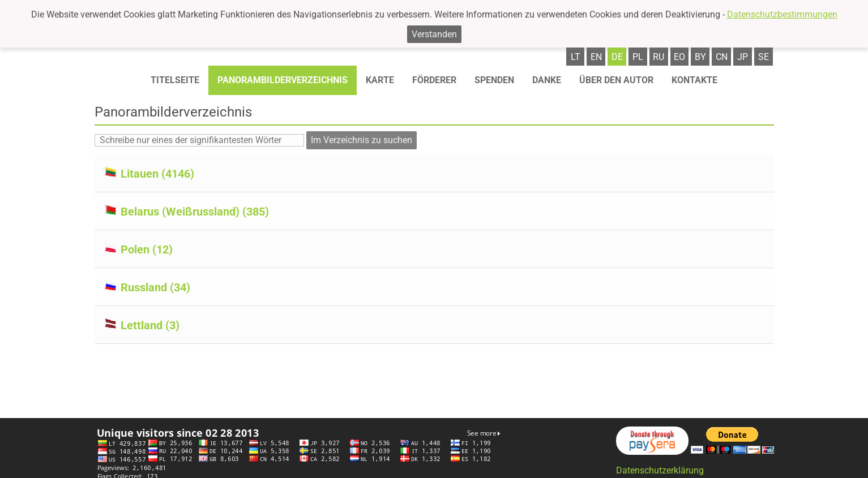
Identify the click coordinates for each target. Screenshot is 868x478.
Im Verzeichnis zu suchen (362, 140)
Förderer (434, 80)
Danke (547, 80)
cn (722, 57)
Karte (380, 80)
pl (638, 57)
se (764, 57)
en (596, 57)
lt (576, 57)
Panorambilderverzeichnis (283, 80)
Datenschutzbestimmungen (782, 14)
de (617, 57)
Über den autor (616, 80)
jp (743, 57)
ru (659, 57)
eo (679, 57)
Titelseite (175, 80)
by (700, 57)
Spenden (494, 80)
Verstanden (434, 34)
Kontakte (694, 80)
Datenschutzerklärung (660, 470)
